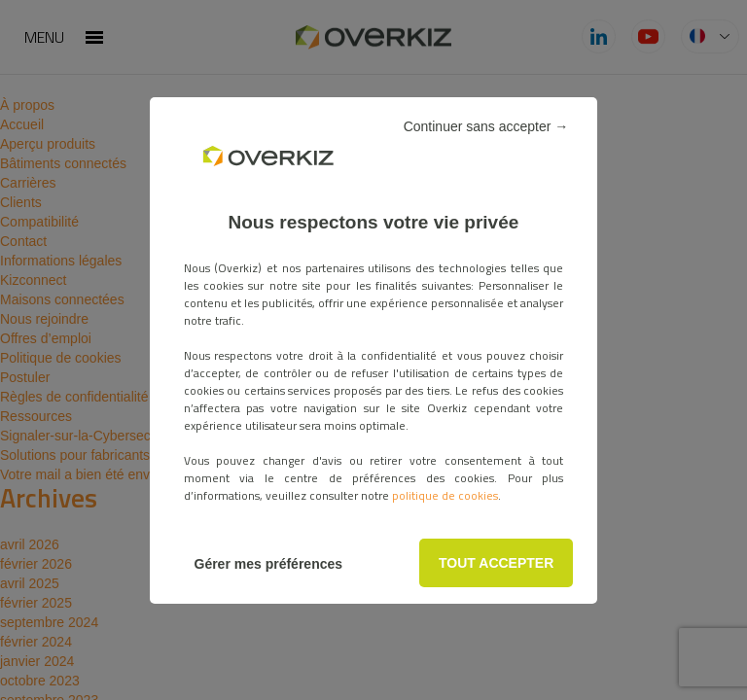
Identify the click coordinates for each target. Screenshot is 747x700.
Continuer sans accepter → (486, 126)
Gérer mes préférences (269, 564)
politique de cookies (445, 495)
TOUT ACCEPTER (496, 563)
